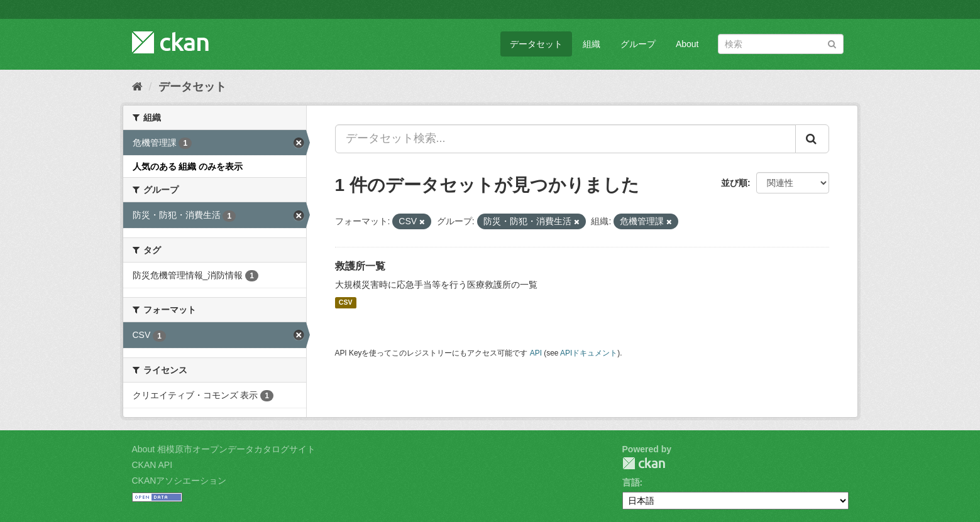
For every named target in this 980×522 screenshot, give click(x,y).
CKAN (644, 463)
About (687, 44)
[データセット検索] (781, 44)
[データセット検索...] (565, 139)
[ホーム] (137, 87)
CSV (346, 303)
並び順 (734, 183)
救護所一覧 (360, 266)
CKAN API (152, 465)
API (536, 353)
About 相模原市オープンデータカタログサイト (224, 449)
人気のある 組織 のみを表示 (188, 166)
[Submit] (832, 43)
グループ (638, 44)
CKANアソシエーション (179, 481)
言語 (631, 482)
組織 (592, 44)
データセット (536, 44)
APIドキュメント (589, 353)
